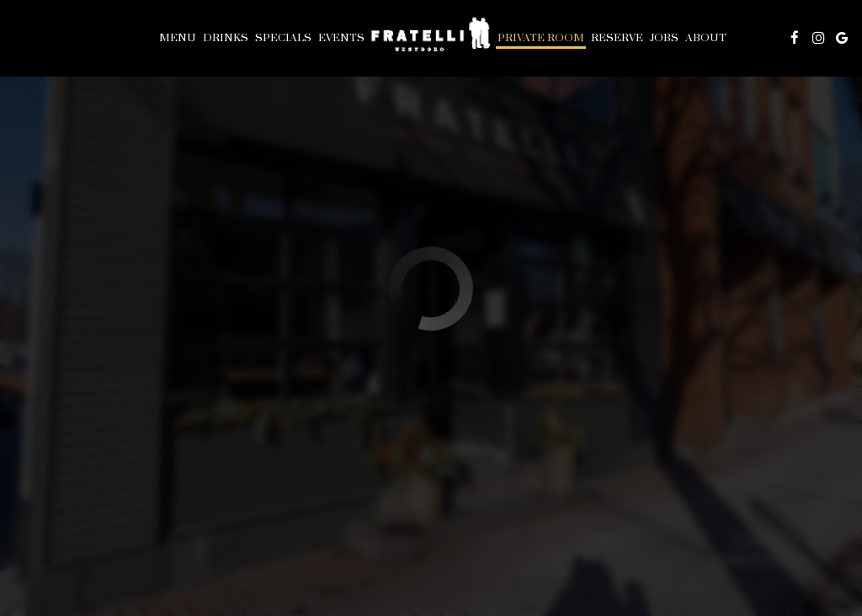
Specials (283, 38)
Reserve (617, 38)
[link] (431, 37)
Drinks (226, 38)
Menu (178, 38)
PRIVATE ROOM (541, 38)
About (706, 38)
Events (341, 38)
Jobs (664, 38)
